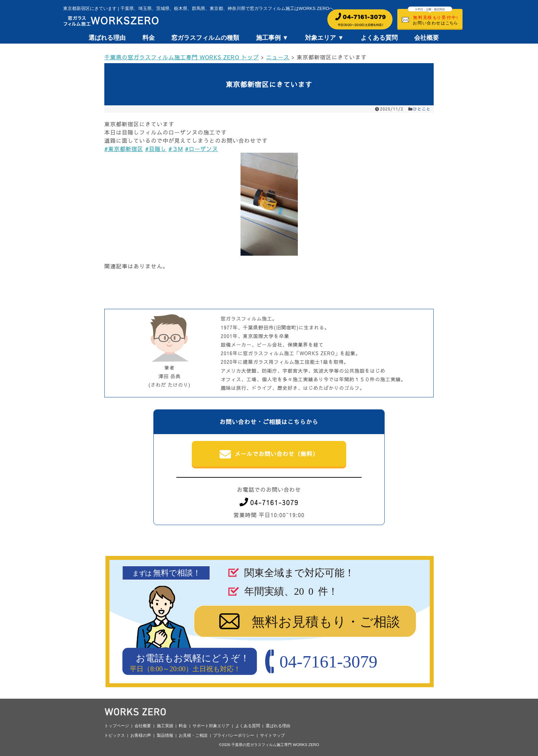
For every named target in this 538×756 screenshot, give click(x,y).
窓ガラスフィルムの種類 (205, 38)
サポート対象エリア (211, 726)
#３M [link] (176, 149)
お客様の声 (141, 735)
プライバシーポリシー (234, 735)
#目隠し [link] (156, 149)
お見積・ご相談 (193, 735)
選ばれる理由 (107, 38)
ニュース (278, 57)
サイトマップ (272, 735)
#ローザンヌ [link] (201, 149)
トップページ (117, 726)
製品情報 (165, 735)
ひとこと (422, 109)
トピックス (115, 735)
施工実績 (165, 726)
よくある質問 (379, 38)
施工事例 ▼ (272, 38)
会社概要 (426, 38)
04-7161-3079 (269, 502)
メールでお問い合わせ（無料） (269, 454)
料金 (149, 38)
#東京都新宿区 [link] (124, 149)
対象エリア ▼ (324, 38)
